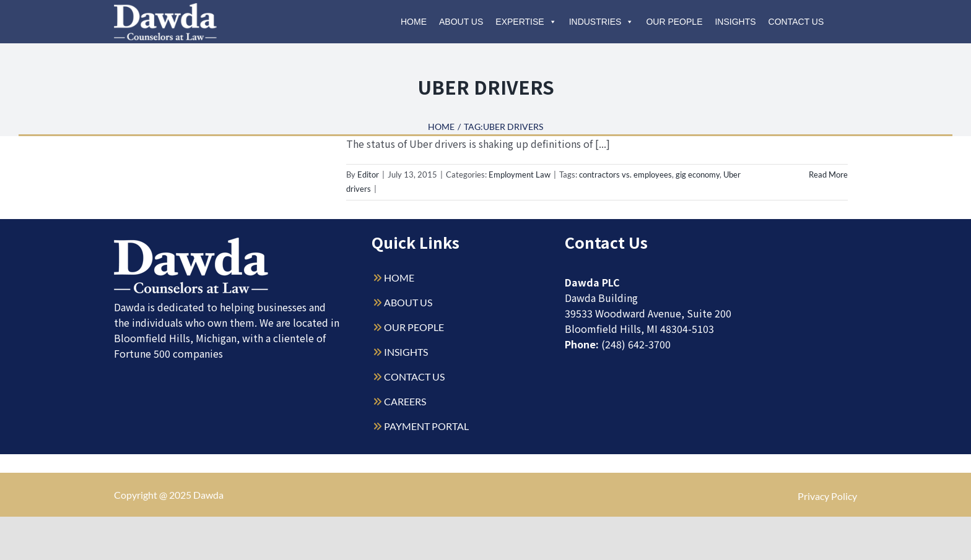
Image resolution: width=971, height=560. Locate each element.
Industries (602, 22)
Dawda (208, 495)
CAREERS (405, 401)
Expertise (526, 22)
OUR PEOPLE (414, 327)
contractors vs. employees (625, 174)
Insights (735, 22)
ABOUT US (408, 302)
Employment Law (520, 174)
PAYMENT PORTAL (426, 426)
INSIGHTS (406, 352)
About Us (461, 22)
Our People (674, 22)
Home (414, 22)
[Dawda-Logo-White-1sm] (191, 242)
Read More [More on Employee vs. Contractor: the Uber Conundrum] (828, 174)
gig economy (698, 174)
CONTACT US (414, 377)
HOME (399, 278)
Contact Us (796, 22)
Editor (368, 174)
